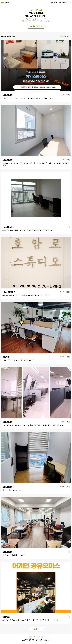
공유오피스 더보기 (65, 36)
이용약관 (38, 637)
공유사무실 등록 (35, 26)
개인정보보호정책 (31, 637)
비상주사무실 (63, 2)
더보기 (35, 629)
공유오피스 (54, 2)
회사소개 (43, 637)
